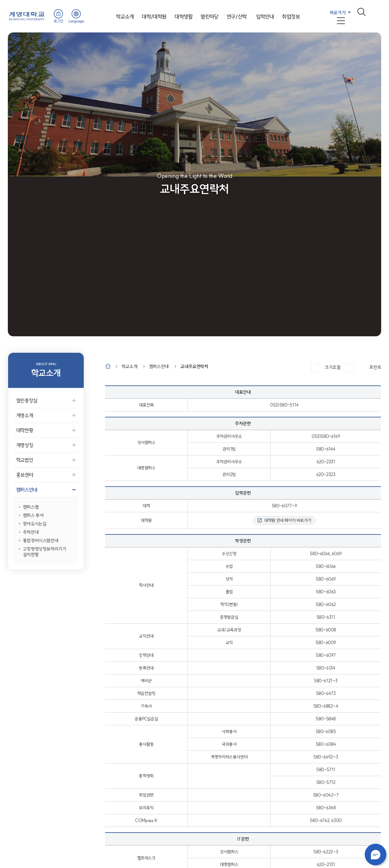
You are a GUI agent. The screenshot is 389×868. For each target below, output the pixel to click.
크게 (315, 368)
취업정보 (291, 17)
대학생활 (183, 17)
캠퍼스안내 (159, 366)
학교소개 (125, 17)
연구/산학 (237, 17)
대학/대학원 (154, 17)
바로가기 (338, 13)
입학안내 (265, 17)
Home (108, 366)
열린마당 (209, 17)
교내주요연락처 (194, 366)
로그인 (58, 21)
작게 (350, 368)
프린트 (375, 367)
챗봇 (375, 854)
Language (76, 21)
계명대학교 (27, 16)
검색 (361, 12)
